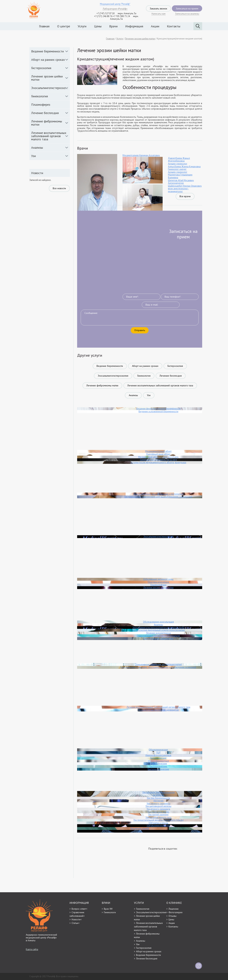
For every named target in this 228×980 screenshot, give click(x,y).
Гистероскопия (41, 68)
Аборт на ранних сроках (48, 60)
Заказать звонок (158, 9)
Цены (98, 26)
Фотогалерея (175, 912)
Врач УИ (108, 909)
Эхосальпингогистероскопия (50, 88)
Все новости (59, 188)
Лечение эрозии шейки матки (47, 78)
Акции (155, 26)
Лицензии (173, 909)
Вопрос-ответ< (79, 909)
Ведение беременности (47, 51)
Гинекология (40, 96)
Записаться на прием (187, 9)
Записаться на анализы (187, 14)
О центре (64, 26)
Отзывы (173, 916)
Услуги (82, 26)
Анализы (37, 148)
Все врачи (185, 196)
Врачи (113, 26)
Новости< (77, 920)
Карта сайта (32, 949)
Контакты (174, 26)
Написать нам (159, 14)
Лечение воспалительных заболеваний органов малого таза (49, 136)
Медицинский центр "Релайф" (115, 4)
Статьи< (76, 923)
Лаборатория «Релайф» (115, 9)
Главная (44, 26)
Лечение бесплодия (45, 113)
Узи (33, 156)
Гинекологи (110, 912)
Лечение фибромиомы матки (47, 123)
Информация (134, 26)
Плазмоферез (41, 105)
